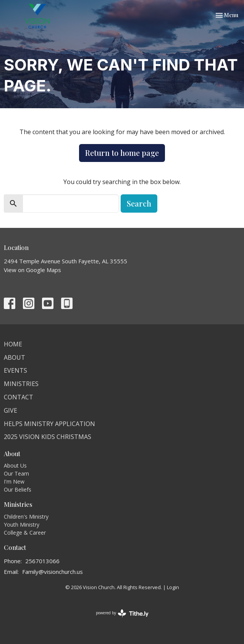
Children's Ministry (26, 517)
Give (11, 410)
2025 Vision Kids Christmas (48, 437)
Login (173, 587)
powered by (122, 613)
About (15, 357)
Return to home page (122, 153)
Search (139, 203)
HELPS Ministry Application (49, 424)
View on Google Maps (32, 270)
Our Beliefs (18, 489)
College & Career (25, 533)
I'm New (14, 481)
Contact (19, 397)
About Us (15, 465)
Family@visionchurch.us (53, 572)
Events (15, 370)
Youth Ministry (22, 525)
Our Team (16, 473)
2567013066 (42, 561)
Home (13, 344)
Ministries (21, 384)
